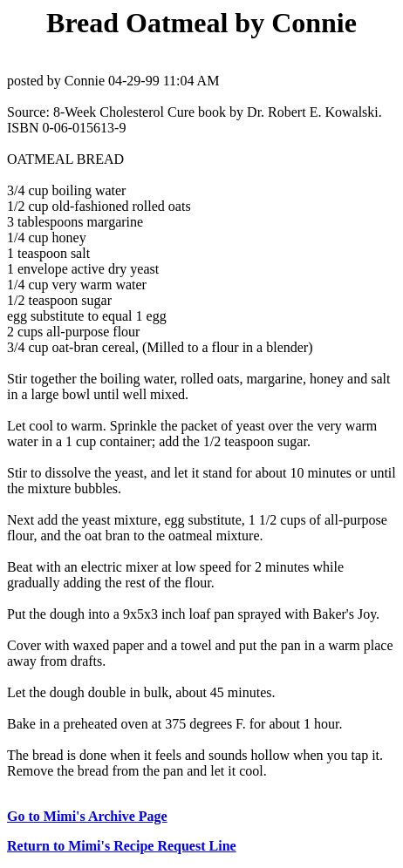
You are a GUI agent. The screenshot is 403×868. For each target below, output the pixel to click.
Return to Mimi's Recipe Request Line (122, 846)
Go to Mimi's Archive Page (87, 816)
